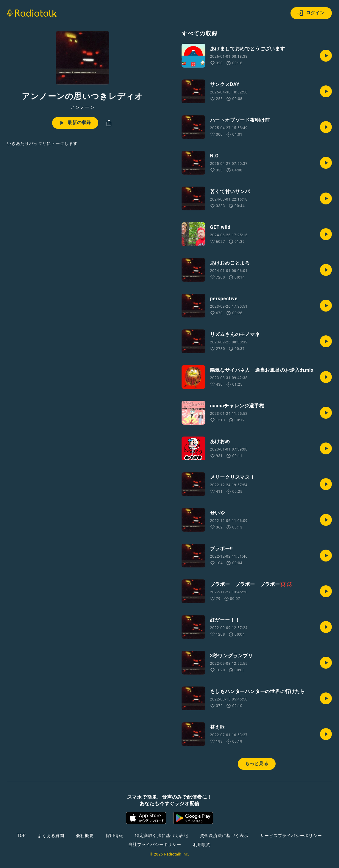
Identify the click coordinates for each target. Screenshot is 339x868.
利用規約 (202, 844)
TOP (21, 836)
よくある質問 (51, 836)
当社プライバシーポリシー (155, 844)
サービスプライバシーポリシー (291, 836)
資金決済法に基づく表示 (224, 836)
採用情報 (114, 836)
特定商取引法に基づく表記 (162, 836)
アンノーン (82, 107)
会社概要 (85, 836)
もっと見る (257, 764)
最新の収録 (75, 123)
